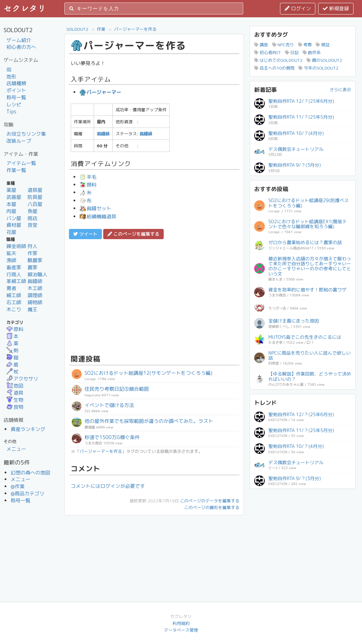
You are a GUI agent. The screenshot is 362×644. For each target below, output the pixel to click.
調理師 (35, 295)
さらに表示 (340, 90)
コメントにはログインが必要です (108, 486)
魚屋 (33, 211)
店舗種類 (16, 83)
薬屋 (11, 190)
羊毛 (88, 177)
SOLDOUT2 (77, 29)
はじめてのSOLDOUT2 (278, 60)
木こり (14, 309)
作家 (33, 253)
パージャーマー (100, 92)
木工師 (35, 288)
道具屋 (35, 190)
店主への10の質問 (274, 68)
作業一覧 (16, 170)
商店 (33, 218)
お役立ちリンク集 (26, 134)
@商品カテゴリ (28, 493)
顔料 (88, 185)
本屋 (11, 204)
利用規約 (181, 623)
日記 (292, 52)
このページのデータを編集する (210, 501)
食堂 (33, 225)
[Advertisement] (154, 296)
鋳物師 (35, 302)
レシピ (14, 104)
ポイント (16, 90)
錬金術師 (16, 246)
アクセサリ (22, 379)
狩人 (33, 246)
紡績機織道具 (98, 216)
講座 (261, 45)
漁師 (11, 260)
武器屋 (14, 197)
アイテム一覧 (21, 163)
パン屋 (14, 218)
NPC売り (283, 45)
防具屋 (35, 197)
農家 (33, 267)
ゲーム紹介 (19, 40)
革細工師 (16, 281)
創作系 (312, 52)
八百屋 (35, 204)
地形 (11, 76)
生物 (15, 400)
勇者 (11, 288)
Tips (11, 111)
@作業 (18, 486)
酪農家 (35, 260)
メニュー (16, 449)
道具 (15, 393)
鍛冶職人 (37, 274)
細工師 (14, 295)
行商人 (14, 274)
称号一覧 (16, 97)
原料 (15, 329)
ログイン (298, 8)
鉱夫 (11, 253)
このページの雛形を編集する (212, 507)
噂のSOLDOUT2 (324, 60)
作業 (101, 29)
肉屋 (11, 211)
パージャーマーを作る (135, 29)
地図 (15, 386)
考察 (305, 45)
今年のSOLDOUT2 (318, 68)
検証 (323, 45)
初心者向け (267, 52)
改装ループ (19, 141)
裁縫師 (35, 281)
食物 (15, 407)
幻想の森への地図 (30, 472)
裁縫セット (95, 208)
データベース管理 (181, 630)
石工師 (14, 302)
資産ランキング (28, 429)
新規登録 (336, 8)
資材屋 (14, 225)
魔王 (33, 309)
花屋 (11, 232)
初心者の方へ (21, 47)
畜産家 (14, 267)
